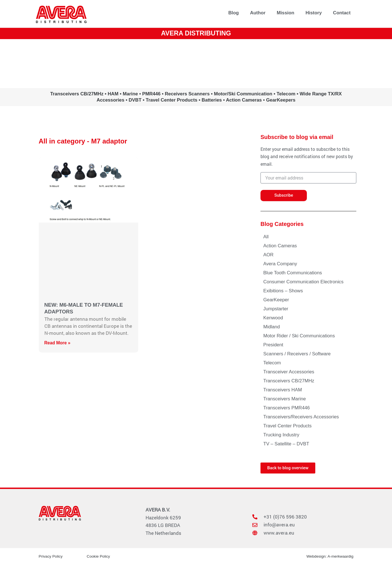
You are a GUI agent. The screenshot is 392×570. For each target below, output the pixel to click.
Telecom (272, 363)
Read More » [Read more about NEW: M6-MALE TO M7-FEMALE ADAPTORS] (58, 343)
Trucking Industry (281, 435)
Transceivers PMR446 (286, 408)
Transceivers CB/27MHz (289, 381)
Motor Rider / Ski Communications (299, 336)
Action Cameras (280, 246)
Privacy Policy (51, 556)
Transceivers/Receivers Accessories (301, 417)
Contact (342, 13)
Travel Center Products (287, 426)
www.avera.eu (196, 63)
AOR (268, 255)
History (314, 13)
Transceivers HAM (283, 390)
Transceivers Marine (285, 399)
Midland (272, 327)
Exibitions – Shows (283, 291)
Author (258, 13)
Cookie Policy (99, 556)
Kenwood (273, 318)
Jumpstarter (276, 309)
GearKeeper (276, 300)
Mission (285, 13)
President (273, 345)
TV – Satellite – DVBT (286, 444)
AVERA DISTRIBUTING (196, 33)
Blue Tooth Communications (293, 273)
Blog (233, 13)
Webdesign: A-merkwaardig (329, 556)
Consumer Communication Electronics (303, 282)
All (266, 237)
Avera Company (280, 264)
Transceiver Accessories (289, 372)
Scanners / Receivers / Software (297, 354)
